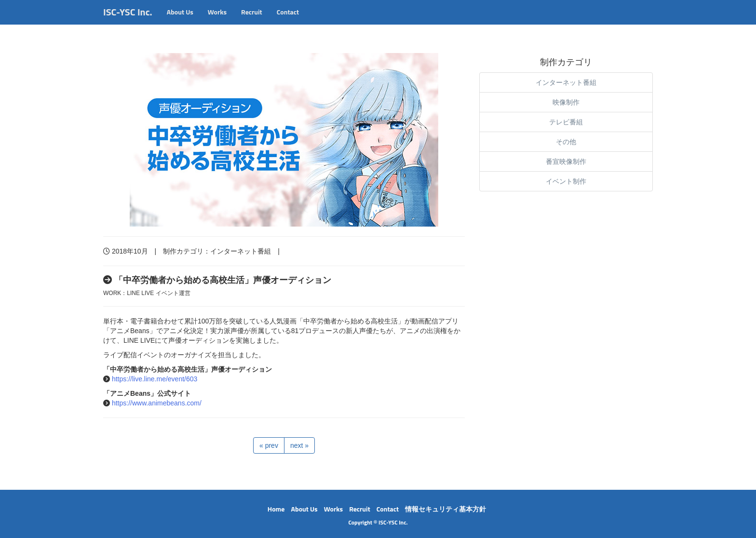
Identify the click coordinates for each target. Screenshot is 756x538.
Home (276, 509)
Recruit (252, 21)
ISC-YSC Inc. (128, 21)
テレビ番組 (566, 122)
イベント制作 (566, 181)
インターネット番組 (241, 251)
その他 (566, 142)
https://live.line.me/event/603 (155, 379)
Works (217, 21)
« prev (269, 445)
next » (299, 445)
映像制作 (566, 102)
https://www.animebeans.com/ (157, 403)
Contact (288, 21)
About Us (180, 21)
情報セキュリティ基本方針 (445, 509)
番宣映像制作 (566, 161)
